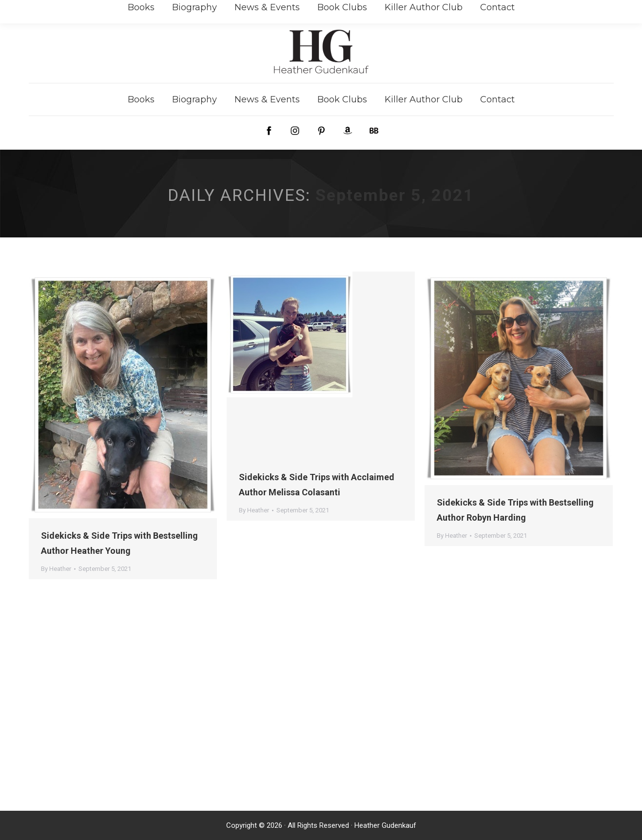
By (56, 569)
